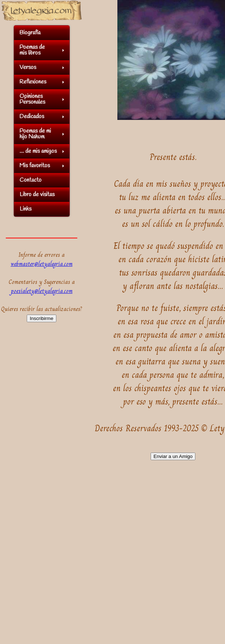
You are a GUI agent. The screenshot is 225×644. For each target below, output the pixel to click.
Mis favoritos (35, 166)
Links (25, 209)
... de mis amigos (38, 151)
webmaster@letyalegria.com (42, 264)
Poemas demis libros (32, 50)
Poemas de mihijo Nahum (35, 134)
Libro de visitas (37, 195)
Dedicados (32, 116)
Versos (28, 67)
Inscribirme (41, 318)
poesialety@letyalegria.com (42, 291)
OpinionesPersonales (32, 99)
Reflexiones (33, 82)
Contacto (31, 180)
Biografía (30, 33)
